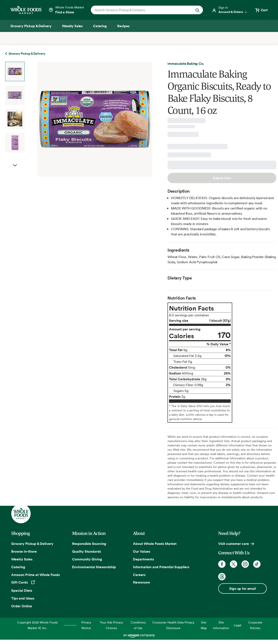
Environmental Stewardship (94, 567)
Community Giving (87, 559)
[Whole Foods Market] (26, 10)
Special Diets (22, 590)
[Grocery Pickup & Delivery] (31, 26)
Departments (143, 559)
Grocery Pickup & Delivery (32, 544)
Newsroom (141, 582)
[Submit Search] (197, 10)
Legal (238, 625)
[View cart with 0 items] (261, 10)
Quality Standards (87, 551)
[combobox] (142, 10)
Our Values (142, 551)
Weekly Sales (22, 559)
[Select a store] (66, 10)
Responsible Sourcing (89, 544)
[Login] (230, 10)
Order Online (22, 606)
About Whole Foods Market (155, 544)
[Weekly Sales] (72, 26)
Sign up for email (242, 588)
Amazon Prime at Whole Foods (36, 575)
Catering (18, 567)
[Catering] (100, 26)
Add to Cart (222, 178)
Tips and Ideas (23, 598)
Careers (139, 575)
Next (15, 165)
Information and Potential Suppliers (161, 567)
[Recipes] (123, 26)
